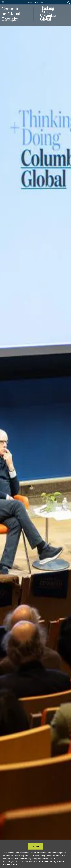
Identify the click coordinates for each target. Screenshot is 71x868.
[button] (3, 2)
